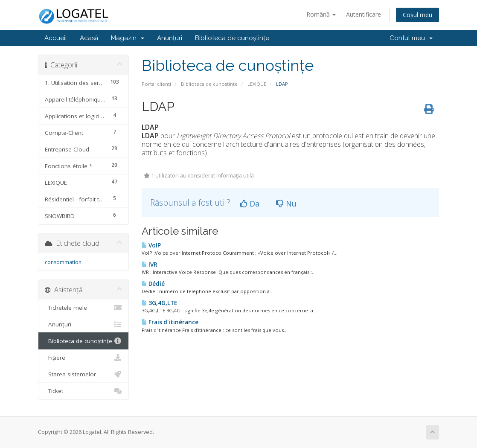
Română (321, 14)
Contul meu (411, 38)
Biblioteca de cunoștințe (232, 38)
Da (250, 204)
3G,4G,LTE (159, 303)
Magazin (128, 38)
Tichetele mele (83, 308)
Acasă (89, 38)
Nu (286, 204)
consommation (63, 262)
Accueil (56, 38)
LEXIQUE (257, 84)
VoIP (151, 245)
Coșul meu (417, 15)
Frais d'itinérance (170, 322)
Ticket (83, 391)
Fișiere (83, 358)
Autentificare (364, 14)
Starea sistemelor (83, 374)
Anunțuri (170, 38)
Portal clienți (156, 84)
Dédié (153, 284)
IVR (150, 265)
